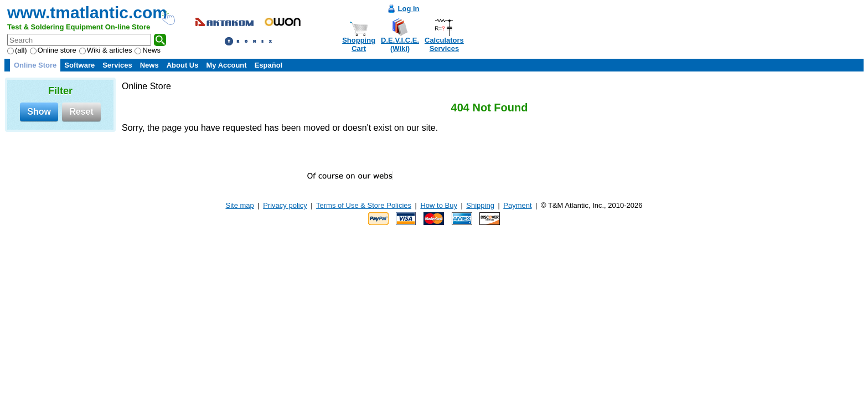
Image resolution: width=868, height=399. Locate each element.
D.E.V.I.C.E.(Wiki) (400, 44)
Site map (240, 205)
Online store (53, 50)
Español (269, 65)
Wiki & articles (106, 50)
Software (79, 65)
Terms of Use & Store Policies (364, 205)
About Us (183, 65)
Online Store (35, 65)
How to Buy (438, 205)
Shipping (480, 205)
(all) (17, 50)
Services (117, 65)
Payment (517, 205)
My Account (226, 65)
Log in (409, 9)
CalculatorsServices (444, 44)
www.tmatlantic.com (87, 12)
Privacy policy (285, 205)
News (148, 50)
